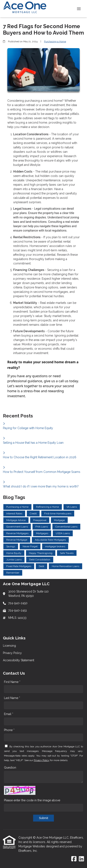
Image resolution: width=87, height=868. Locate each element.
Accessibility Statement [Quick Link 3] (19, 660)
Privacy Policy (42, 760)
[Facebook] (74, 859)
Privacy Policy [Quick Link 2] (12, 653)
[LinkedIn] (81, 859)
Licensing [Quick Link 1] (9, 646)
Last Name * (12, 698)
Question (10, 768)
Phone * (9, 730)
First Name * (12, 682)
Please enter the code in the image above (32, 800)
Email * (9, 714)
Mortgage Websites (32, 846)
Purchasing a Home (55, 41)
